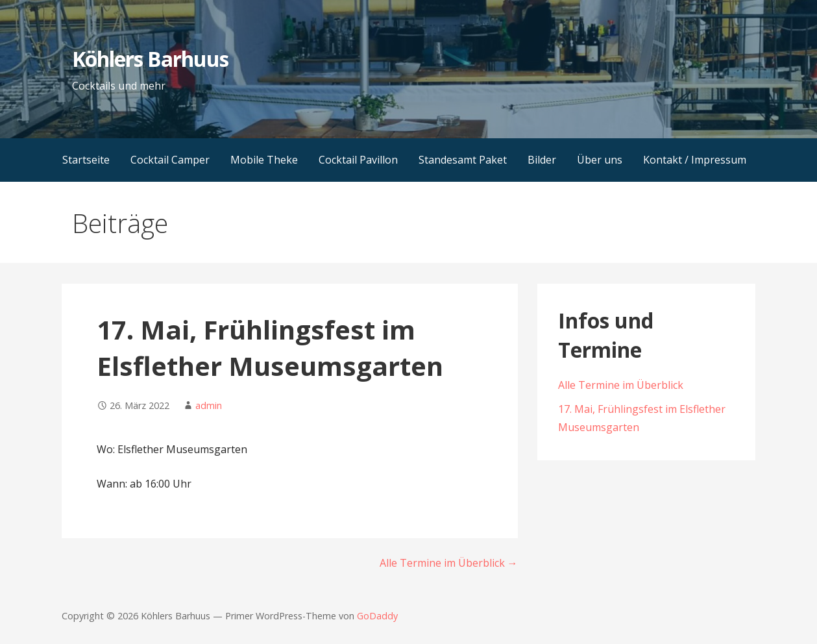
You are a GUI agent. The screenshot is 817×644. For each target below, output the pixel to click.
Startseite (86, 160)
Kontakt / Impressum (695, 160)
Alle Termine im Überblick (621, 385)
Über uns (600, 160)
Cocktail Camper (170, 160)
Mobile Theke (264, 160)
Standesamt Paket (463, 160)
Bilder (542, 160)
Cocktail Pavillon (358, 160)
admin (209, 405)
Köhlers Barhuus (151, 59)
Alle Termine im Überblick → (449, 563)
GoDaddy (377, 616)
